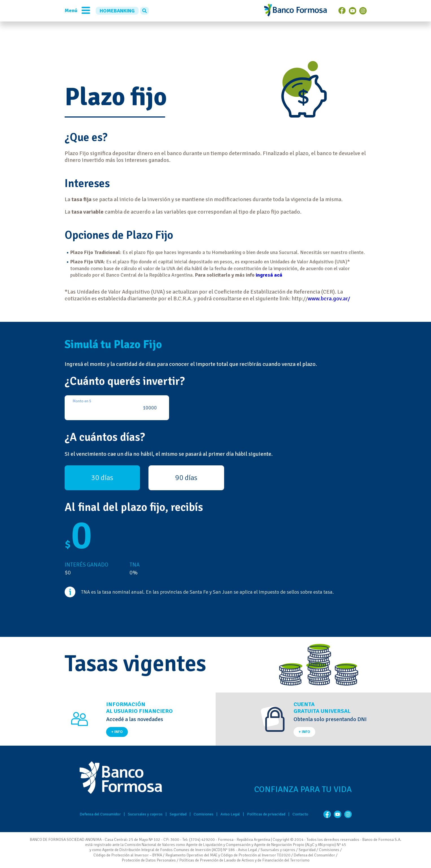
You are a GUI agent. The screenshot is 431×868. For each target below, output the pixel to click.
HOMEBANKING (117, 11)
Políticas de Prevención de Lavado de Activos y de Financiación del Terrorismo (244, 860)
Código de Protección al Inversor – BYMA (128, 855)
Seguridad (178, 814)
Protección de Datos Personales (149, 860)
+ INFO (117, 732)
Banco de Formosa (296, 11)
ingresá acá (269, 275)
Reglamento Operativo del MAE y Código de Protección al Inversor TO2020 (228, 855)
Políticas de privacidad (266, 814)
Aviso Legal (230, 814)
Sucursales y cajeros (145, 814)
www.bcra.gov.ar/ (329, 299)
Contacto (300, 814)
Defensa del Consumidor (100, 814)
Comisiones (204, 814)
